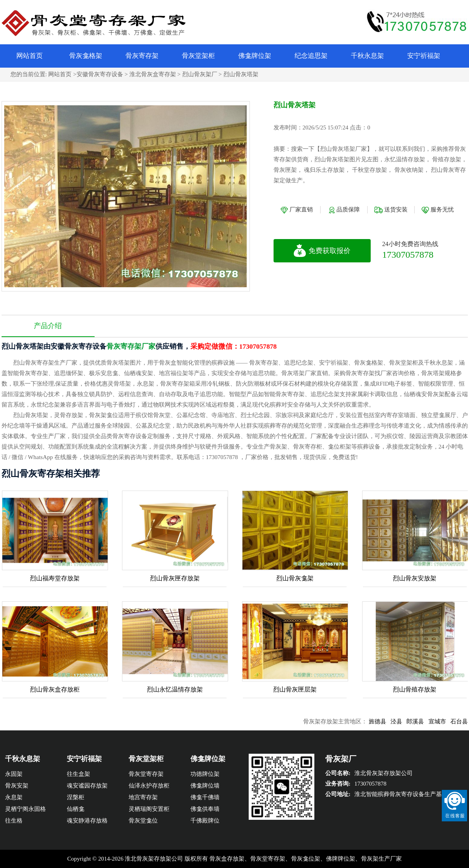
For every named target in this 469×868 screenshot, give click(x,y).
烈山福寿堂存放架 (55, 578)
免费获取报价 (322, 251)
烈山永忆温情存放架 (175, 689)
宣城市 (444, 721)
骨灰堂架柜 (198, 56)
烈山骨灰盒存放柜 (55, 689)
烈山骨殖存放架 (415, 689)
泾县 (404, 721)
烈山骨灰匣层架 (295, 689)
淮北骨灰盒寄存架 (153, 74)
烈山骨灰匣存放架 (175, 578)
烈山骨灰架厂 (200, 74)
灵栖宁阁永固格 (25, 809)
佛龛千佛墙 (205, 797)
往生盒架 (78, 774)
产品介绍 (48, 326)
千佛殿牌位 (205, 821)
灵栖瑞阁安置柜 (149, 809)
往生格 (14, 821)
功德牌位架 (205, 774)
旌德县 (385, 721)
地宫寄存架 (143, 797)
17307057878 (408, 255)
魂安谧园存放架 (87, 786)
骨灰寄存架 (142, 56)
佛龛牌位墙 (205, 786)
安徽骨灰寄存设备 (100, 74)
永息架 (14, 797)
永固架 (14, 774)
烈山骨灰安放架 (415, 578)
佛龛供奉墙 (205, 809)
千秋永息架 (367, 56)
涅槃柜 (76, 797)
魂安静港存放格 (87, 821)
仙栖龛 (76, 809)
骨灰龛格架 (86, 56)
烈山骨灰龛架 (295, 578)
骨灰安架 (17, 786)
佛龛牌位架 (255, 56)
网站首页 (30, 56)
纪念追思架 (311, 56)
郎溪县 (423, 721)
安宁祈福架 (424, 56)
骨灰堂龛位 (143, 821)
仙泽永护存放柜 (149, 786)
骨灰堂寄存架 (146, 774)
